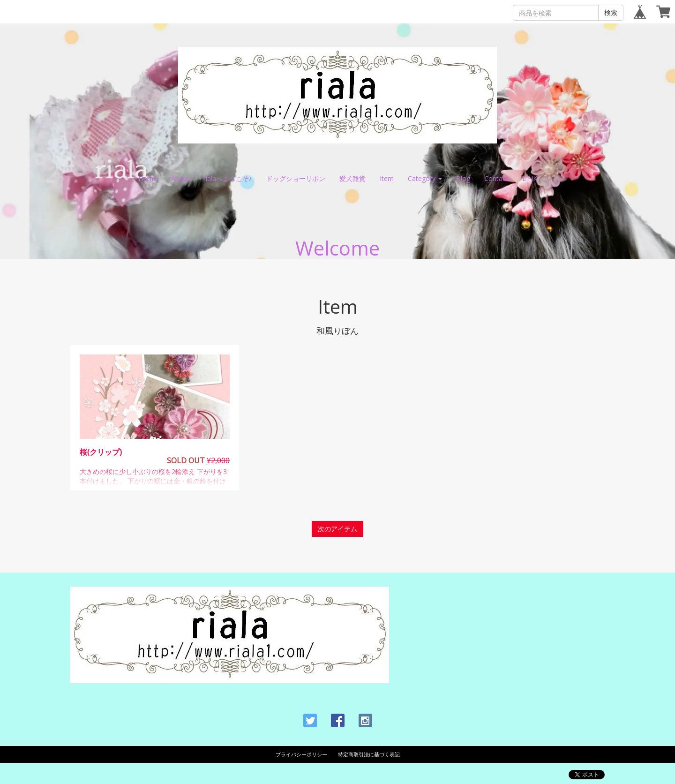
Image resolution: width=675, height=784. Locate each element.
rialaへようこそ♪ (228, 178)
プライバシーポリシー (301, 754)
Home (148, 178)
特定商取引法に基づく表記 (369, 754)
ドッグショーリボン (296, 178)
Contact (496, 178)
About (180, 178)
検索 (611, 12)
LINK (530, 178)
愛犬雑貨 (352, 178)
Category (425, 178)
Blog (463, 178)
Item (387, 178)
